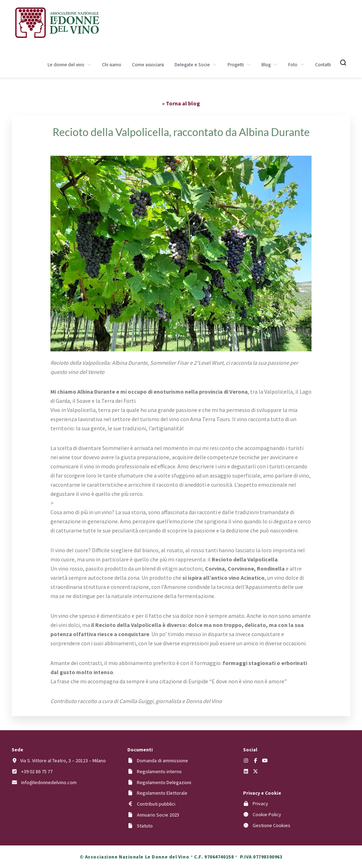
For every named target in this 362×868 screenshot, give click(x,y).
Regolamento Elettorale (162, 793)
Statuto (145, 826)
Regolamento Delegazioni (164, 782)
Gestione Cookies (271, 825)
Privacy (260, 804)
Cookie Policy (267, 814)
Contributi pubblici (156, 804)
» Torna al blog (181, 103)
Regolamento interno (159, 771)
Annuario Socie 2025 (158, 815)
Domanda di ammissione (162, 761)
